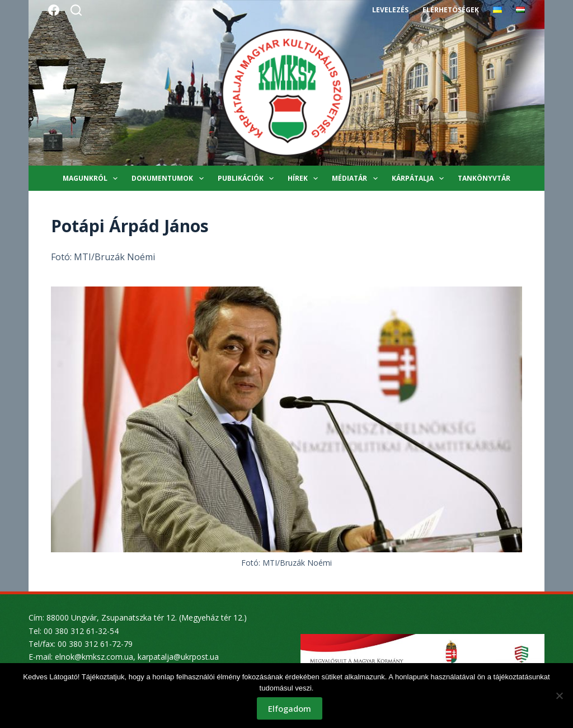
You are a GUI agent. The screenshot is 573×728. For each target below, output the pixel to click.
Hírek (305, 179)
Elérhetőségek (450, 10)
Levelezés (390, 10)
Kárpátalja (420, 179)
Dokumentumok (170, 179)
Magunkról (92, 179)
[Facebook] (54, 10)
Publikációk (248, 179)
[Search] (76, 10)
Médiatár (357, 179)
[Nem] (559, 696)
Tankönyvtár (484, 178)
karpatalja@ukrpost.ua (178, 657)
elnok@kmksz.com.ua (94, 657)
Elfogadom (290, 708)
